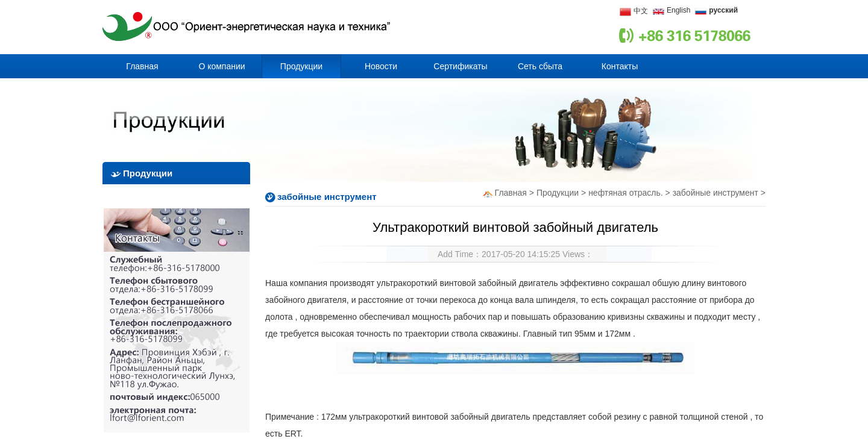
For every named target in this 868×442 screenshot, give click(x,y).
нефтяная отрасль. (626, 193)
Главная (511, 193)
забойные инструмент (717, 193)
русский (723, 10)
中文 (641, 11)
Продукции (558, 193)
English (678, 10)
